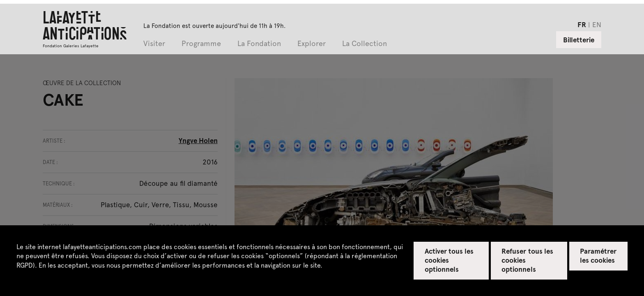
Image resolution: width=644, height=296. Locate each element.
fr (582, 24)
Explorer (312, 44)
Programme (201, 44)
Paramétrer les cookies (598, 255)
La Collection (365, 44)
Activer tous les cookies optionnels (449, 260)
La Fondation (259, 44)
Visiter (154, 44)
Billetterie (579, 39)
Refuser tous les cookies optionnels (527, 260)
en (597, 24)
